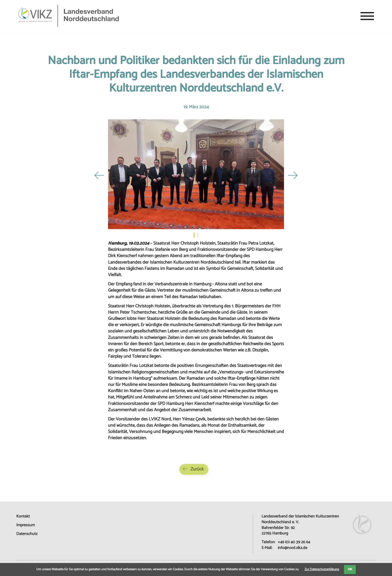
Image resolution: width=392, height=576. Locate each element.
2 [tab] (198, 235)
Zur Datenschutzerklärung (322, 569)
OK (350, 569)
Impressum (25, 525)
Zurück (197, 469)
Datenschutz (27, 534)
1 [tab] (195, 235)
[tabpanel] (196, 175)
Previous (99, 175)
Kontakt (23, 516)
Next (293, 175)
